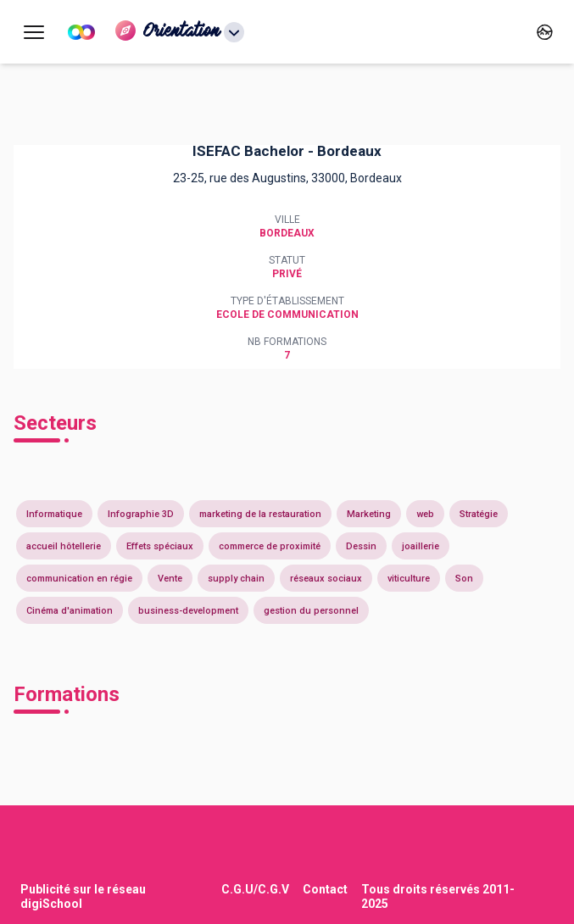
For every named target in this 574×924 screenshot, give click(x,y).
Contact (325, 889)
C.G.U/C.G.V (255, 889)
